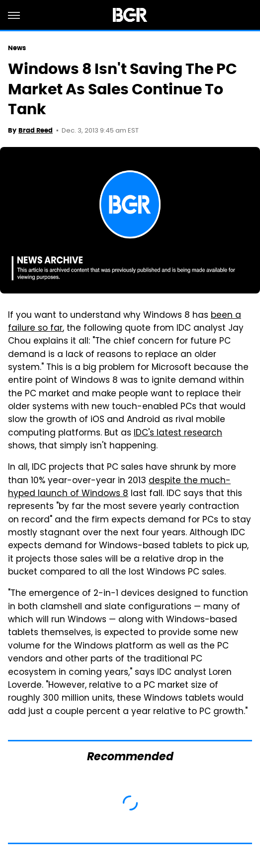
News (17, 48)
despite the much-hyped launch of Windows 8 (119, 488)
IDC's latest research (178, 434)
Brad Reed (36, 130)
